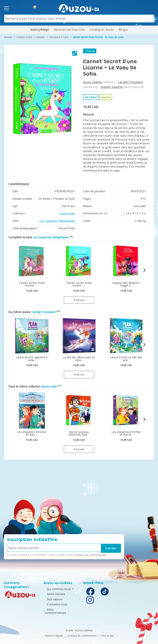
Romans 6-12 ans (59, 37)
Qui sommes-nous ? (58, 589)
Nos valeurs (52, 599)
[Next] (144, 270)
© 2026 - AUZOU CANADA (79, 627)
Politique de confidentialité (90, 555)
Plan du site (107, 632)
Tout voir (79, 300)
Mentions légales (54, 632)
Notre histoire (54, 594)
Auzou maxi (67, 213)
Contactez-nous (55, 604)
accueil (8, 37)
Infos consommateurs (59, 609)
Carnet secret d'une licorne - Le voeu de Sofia (98, 37)
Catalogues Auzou (102, 29)
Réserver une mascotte (69, 29)
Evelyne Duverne (112, 87)
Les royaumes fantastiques (57, 221)
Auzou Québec (93, 82)
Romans (40, 37)
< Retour (90, 51)
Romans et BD (24, 37)
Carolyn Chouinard (130, 82)
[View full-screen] (75, 53)
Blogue (123, 29)
